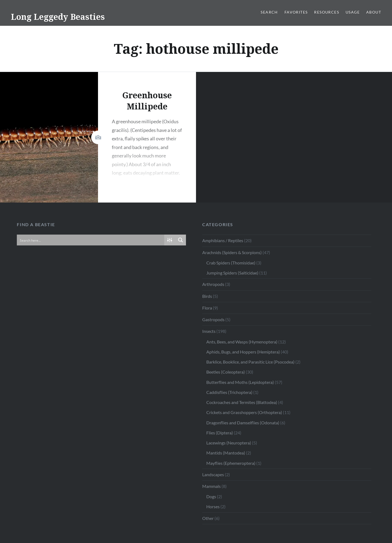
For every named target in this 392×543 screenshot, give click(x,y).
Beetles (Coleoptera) (226, 372)
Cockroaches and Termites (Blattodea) (242, 402)
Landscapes (213, 474)
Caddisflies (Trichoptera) (229, 392)
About (374, 12)
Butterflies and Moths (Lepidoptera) (240, 382)
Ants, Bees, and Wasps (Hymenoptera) (242, 342)
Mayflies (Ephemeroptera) (231, 463)
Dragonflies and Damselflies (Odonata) (243, 423)
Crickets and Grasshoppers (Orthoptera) (244, 412)
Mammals (211, 486)
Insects (209, 331)
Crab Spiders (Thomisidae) (231, 263)
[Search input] (91, 240)
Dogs (211, 496)
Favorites (296, 12)
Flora (207, 308)
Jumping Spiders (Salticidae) (232, 273)
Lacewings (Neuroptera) (229, 443)
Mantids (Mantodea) (226, 453)
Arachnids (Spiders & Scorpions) (232, 252)
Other (208, 518)
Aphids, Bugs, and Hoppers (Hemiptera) (243, 352)
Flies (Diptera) (220, 433)
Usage (353, 12)
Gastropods (213, 319)
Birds (207, 296)
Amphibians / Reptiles (223, 240)
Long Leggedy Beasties (58, 17)
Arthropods (213, 284)
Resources (327, 12)
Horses (213, 506)
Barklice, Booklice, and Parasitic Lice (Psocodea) (250, 362)
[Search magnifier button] (181, 240)
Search (269, 12)
